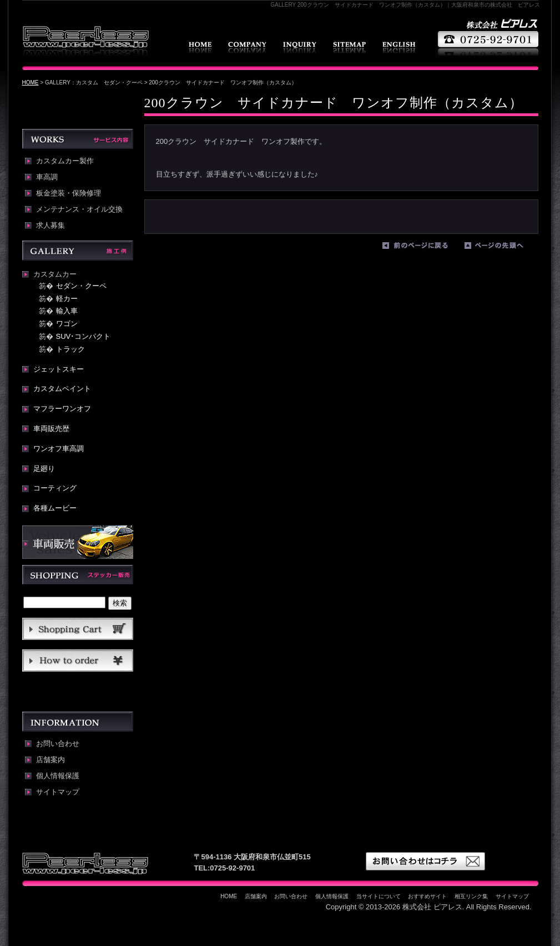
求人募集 (51, 226)
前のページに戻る (421, 248)
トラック (70, 349)
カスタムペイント (62, 389)
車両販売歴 (51, 429)
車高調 (47, 177)
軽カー (67, 299)
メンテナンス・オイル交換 (79, 209)
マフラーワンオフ (62, 409)
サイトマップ (349, 47)
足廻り (44, 469)
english (399, 47)
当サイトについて (379, 896)
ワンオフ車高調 (59, 449)
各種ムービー (55, 508)
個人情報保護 (58, 776)
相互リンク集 (471, 896)
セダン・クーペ (81, 286)
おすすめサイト (427, 896)
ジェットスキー (59, 369)
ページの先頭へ (503, 248)
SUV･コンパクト (84, 336)
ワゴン (67, 324)
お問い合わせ (300, 47)
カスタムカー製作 (65, 161)
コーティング (55, 488)
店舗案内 (247, 47)
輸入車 (67, 311)
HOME (200, 47)
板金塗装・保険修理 (69, 193)
